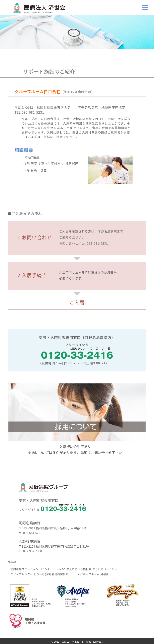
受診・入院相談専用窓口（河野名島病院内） (77, 337)
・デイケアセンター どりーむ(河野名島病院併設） (39, 574)
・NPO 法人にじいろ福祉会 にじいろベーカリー (87, 569)
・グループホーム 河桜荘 (93, 574)
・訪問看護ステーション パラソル (29, 569)
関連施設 (12, 562)
